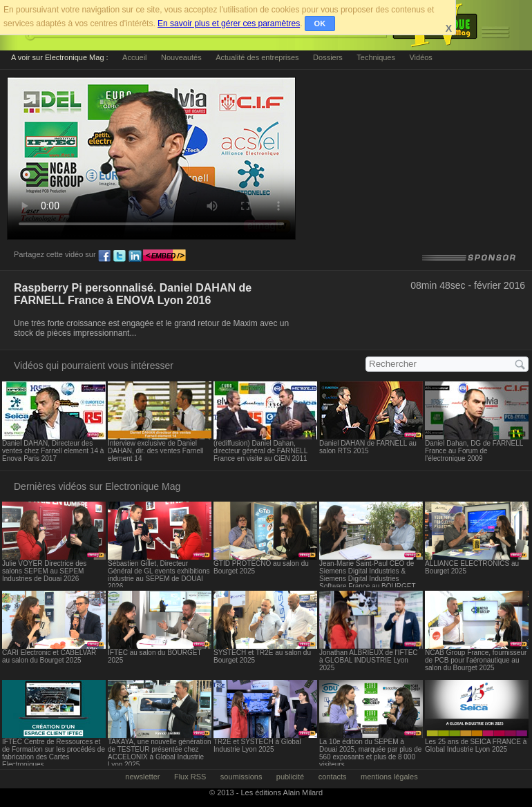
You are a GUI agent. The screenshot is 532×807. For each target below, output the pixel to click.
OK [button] (320, 23)
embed (164, 256)
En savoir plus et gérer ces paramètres (229, 23)
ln (135, 256)
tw (120, 256)
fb (104, 256)
